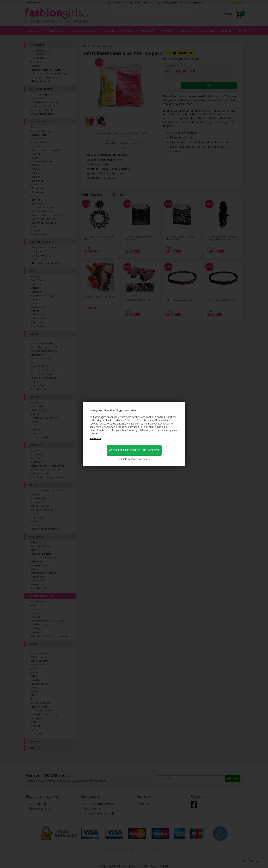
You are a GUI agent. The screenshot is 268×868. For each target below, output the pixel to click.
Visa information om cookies (134, 459)
